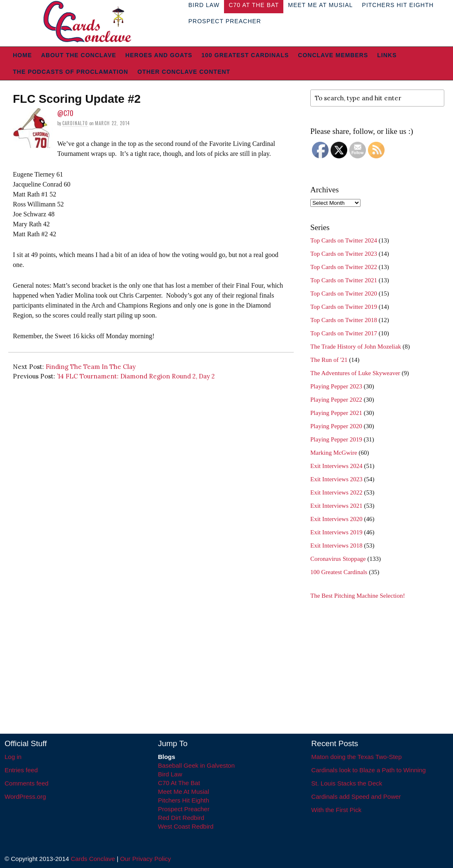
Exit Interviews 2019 (336, 532)
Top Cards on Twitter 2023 (344, 254)
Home (22, 55)
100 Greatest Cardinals (245, 55)
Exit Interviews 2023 (336, 479)
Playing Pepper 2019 (336, 439)
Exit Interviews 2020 (336, 519)
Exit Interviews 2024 (336, 466)
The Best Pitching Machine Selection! (358, 596)
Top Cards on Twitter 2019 (344, 307)
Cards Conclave (93, 859)
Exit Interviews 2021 (336, 506)
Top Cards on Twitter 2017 (344, 333)
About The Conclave (79, 55)
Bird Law (170, 774)
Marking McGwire (334, 453)
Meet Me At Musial (184, 792)
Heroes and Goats (159, 55)
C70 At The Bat (179, 783)
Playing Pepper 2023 (336, 386)
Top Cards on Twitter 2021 (344, 280)
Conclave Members (333, 55)
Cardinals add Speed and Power (356, 796)
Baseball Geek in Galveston (196, 765)
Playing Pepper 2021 (336, 413)
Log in (13, 757)
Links (387, 55)
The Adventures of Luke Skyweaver (355, 373)
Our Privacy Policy (145, 859)
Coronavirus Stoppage (338, 559)
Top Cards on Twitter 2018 (344, 320)
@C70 (65, 113)
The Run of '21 (329, 360)
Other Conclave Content (184, 72)
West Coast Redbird (186, 826)
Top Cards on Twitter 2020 (344, 293)
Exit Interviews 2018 (336, 546)
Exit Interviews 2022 (336, 492)
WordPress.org (25, 796)
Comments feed (27, 783)
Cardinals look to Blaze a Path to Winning (368, 770)
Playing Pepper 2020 (336, 426)
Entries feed (21, 770)
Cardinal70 (75, 123)
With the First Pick (336, 810)
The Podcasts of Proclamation (71, 72)
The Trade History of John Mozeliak (356, 347)
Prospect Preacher (225, 21)
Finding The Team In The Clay (91, 367)
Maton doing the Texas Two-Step (356, 757)
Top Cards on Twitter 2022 (344, 267)
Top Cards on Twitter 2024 (344, 240)
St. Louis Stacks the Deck (347, 783)
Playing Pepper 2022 (336, 400)
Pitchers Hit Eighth (184, 800)
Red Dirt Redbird (181, 818)
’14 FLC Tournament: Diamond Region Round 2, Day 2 (136, 376)
